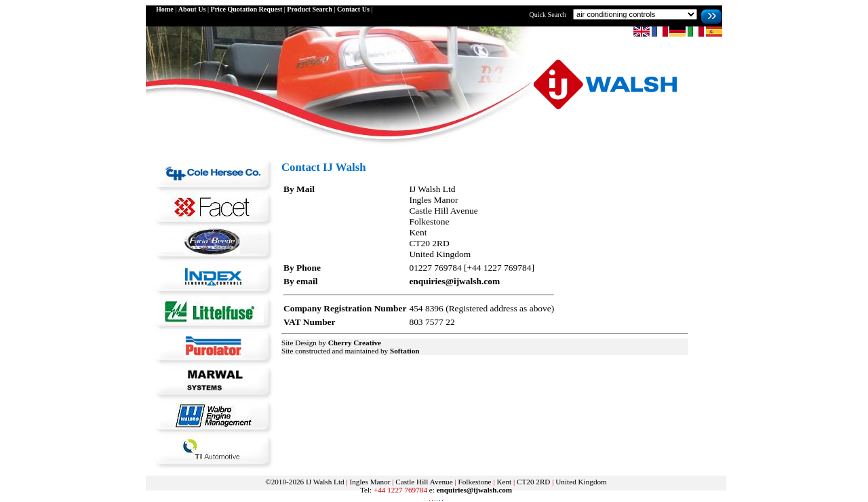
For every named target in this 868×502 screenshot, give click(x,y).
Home (165, 9)
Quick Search (548, 15)
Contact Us (353, 9)
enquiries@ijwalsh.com (454, 281)
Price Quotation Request (246, 9)
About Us (192, 9)
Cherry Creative (355, 343)
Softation (405, 351)
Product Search (310, 9)
